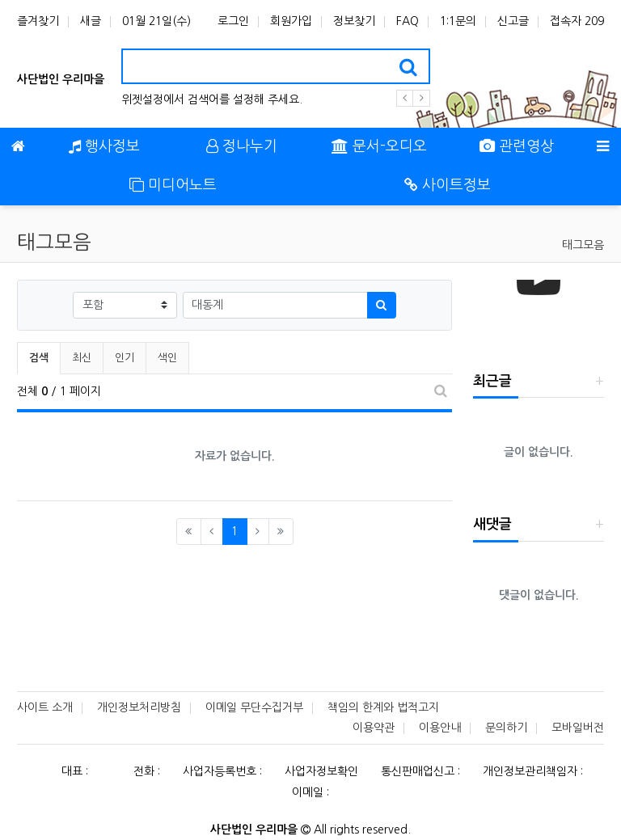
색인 (167, 358)
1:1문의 (458, 21)
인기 (125, 358)
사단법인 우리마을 (61, 79)
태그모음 (583, 245)
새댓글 (492, 524)
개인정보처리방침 (139, 707)
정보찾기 (354, 21)
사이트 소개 (45, 707)
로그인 (233, 21)
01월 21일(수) (156, 21)
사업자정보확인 (321, 771)
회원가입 (291, 21)
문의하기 (506, 728)
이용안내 (440, 728)
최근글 (492, 381)
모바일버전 (578, 728)
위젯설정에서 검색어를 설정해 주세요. (212, 99)
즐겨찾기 (38, 21)
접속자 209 (577, 21)
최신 (82, 358)
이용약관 (374, 728)
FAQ (408, 21)
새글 (91, 21)
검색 (39, 358)
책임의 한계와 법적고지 (383, 707)
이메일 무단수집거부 (254, 707)
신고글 (513, 21)
